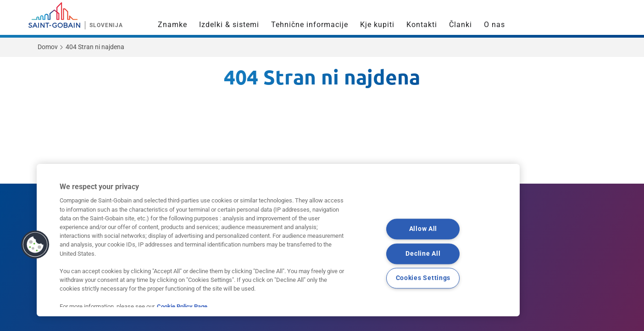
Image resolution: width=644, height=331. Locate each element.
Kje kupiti (377, 25)
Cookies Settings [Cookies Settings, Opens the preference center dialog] (423, 278)
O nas (494, 25)
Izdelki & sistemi (229, 25)
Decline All (423, 254)
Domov (48, 47)
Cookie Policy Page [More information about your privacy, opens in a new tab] (182, 306)
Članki (461, 25)
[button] (35, 245)
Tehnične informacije (310, 25)
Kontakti (422, 25)
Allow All (423, 229)
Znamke (172, 25)
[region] (278, 240)
